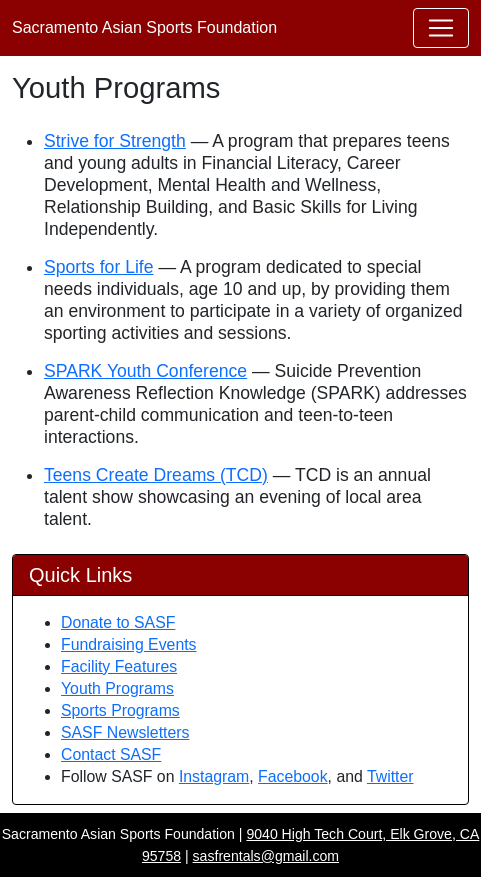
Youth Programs (117, 688)
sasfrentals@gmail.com (266, 856)
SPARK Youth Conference (145, 371)
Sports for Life (99, 267)
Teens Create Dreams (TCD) (156, 475)
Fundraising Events (129, 644)
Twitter (390, 776)
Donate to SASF (118, 622)
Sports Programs (120, 710)
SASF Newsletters (125, 732)
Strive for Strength (115, 141)
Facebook (293, 776)
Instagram (214, 776)
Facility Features (119, 666)
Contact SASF (111, 754)
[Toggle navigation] (441, 28)
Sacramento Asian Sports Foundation (144, 27)
